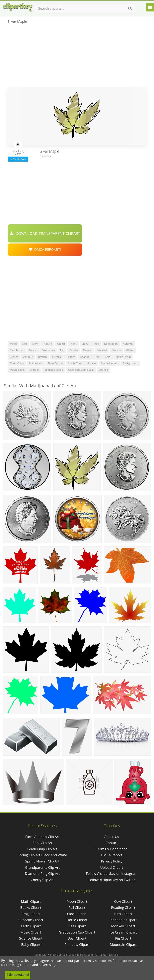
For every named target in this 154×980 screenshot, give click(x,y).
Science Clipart (31, 938)
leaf (25, 344)
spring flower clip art (42, 861)
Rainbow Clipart (77, 944)
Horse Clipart (77, 920)
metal (13, 344)
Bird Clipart (123, 914)
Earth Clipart (31, 926)
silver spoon (55, 363)
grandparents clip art (42, 867)
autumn (128, 344)
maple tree (75, 363)
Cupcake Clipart (31, 920)
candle (74, 350)
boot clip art (42, 843)
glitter (130, 350)
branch (42, 357)
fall (62, 350)
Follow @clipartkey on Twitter (112, 880)
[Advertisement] (77, 57)
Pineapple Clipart (123, 920)
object (61, 344)
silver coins (17, 363)
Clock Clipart (77, 914)
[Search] (130, 8)
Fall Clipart (77, 907)
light (35, 344)
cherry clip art (42, 880)
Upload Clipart (112, 867)
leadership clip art (42, 849)
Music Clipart (31, 932)
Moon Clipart (77, 901)
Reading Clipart (123, 907)
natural (88, 350)
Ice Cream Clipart (123, 932)
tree (96, 344)
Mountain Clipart (123, 944)
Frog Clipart (31, 914)
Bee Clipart (77, 926)
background (130, 363)
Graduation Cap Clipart (77, 932)
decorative (48, 350)
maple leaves (109, 363)
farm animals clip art (42, 837)
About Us (112, 837)
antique (28, 357)
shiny (85, 344)
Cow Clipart (123, 901)
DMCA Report (112, 855)
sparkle (85, 357)
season (117, 350)
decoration (111, 344)
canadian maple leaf (81, 370)
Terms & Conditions (112, 849)
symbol (34, 370)
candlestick (17, 350)
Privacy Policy (112, 861)
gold (108, 357)
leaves (14, 357)
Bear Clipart (77, 938)
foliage (71, 357)
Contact (112, 843)
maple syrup (123, 357)
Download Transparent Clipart (45, 233)
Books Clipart (31, 907)
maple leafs (17, 370)
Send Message (18, 159)
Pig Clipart (123, 938)
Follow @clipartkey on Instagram (112, 873)
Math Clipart (31, 901)
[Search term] (85, 8)
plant (73, 344)
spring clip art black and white (42, 855)
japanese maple (54, 370)
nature (48, 344)
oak (97, 357)
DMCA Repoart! (45, 249)
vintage (91, 363)
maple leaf (36, 363)
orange (103, 370)
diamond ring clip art (42, 873)
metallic (57, 357)
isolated (102, 350)
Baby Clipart (31, 944)
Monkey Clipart (123, 926)
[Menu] (150, 7)
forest (33, 350)
